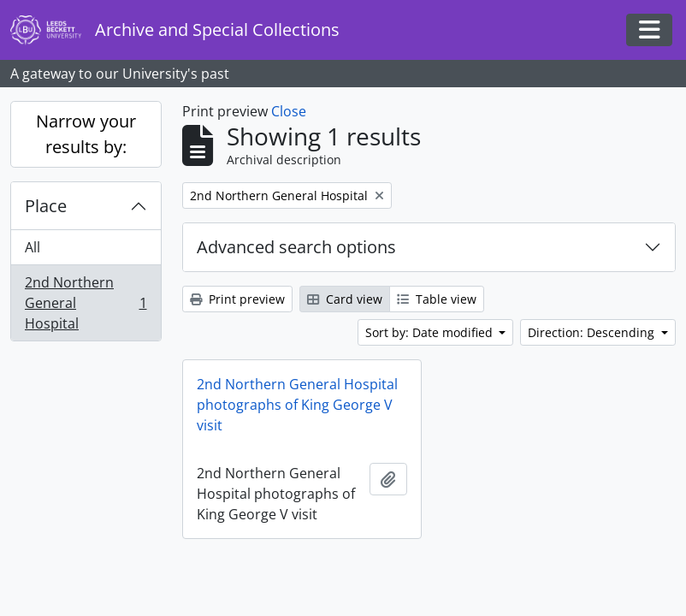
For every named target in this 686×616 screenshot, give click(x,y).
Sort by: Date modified (431, 332)
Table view (437, 299)
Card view (345, 299)
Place (46, 206)
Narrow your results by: (86, 134)
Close (289, 111)
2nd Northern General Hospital (86, 303)
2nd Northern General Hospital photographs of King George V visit (297, 405)
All (33, 247)
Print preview (237, 299)
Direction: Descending (593, 332)
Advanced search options (296, 247)
